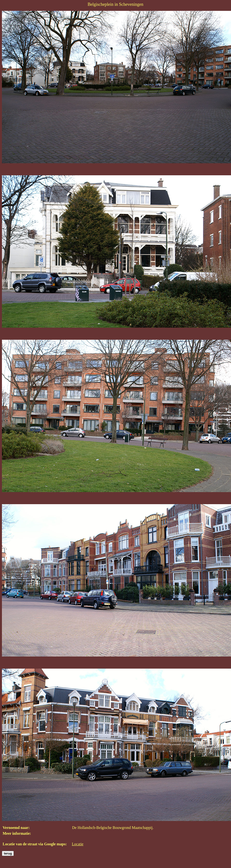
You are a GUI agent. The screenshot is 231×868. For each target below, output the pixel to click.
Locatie (78, 844)
